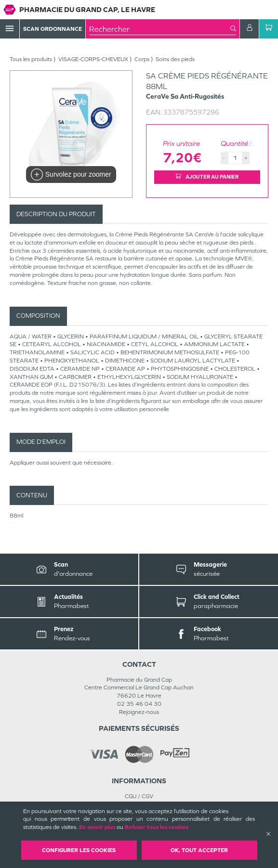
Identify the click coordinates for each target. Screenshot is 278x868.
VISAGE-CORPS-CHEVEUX (93, 59)
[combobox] (160, 29)
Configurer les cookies (79, 850)
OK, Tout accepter (199, 850)
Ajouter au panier (207, 177)
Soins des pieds (175, 59)
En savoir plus (97, 827)
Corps (142, 59)
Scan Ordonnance (53, 29)
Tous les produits (31, 59)
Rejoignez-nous (139, 712)
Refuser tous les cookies (157, 827)
